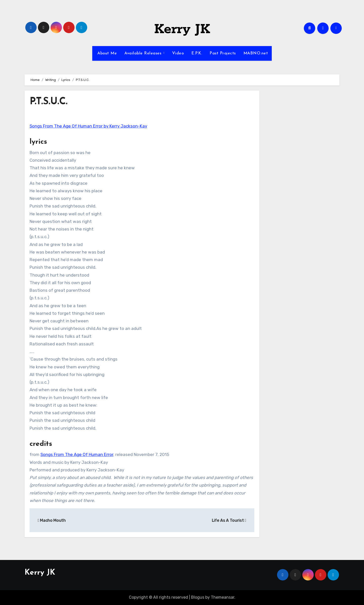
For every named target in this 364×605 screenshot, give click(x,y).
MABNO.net (256, 53)
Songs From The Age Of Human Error (77, 454)
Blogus (198, 597)
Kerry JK (182, 29)
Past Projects (223, 53)
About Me (107, 53)
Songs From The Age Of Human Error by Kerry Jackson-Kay (88, 126)
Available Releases (144, 53)
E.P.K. (197, 53)
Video (178, 53)
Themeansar (223, 597)
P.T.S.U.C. (49, 102)
